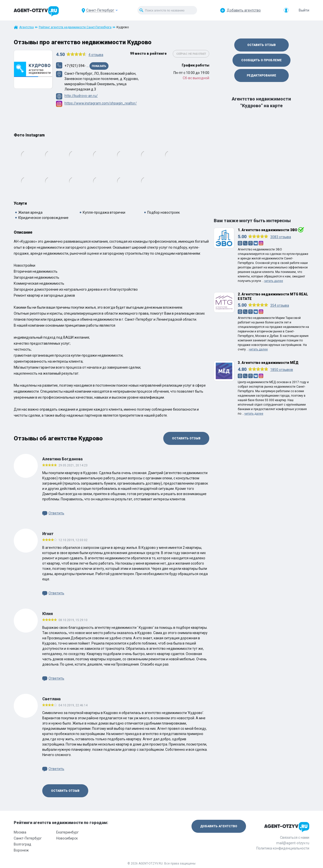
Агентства (26, 27)
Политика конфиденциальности (283, 848)
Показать (99, 66)
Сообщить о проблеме (261, 60)
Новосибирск (67, 838)
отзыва (96, 55)
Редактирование (261, 75)
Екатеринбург (67, 832)
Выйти (304, 10)
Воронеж (21, 850)
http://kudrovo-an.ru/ (81, 96)
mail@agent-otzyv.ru (293, 843)
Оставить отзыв (186, 438)
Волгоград (22, 844)
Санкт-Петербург (28, 838)
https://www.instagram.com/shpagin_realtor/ (101, 103)
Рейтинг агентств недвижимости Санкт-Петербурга (75, 27)
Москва (20, 832)
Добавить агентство (244, 10)
